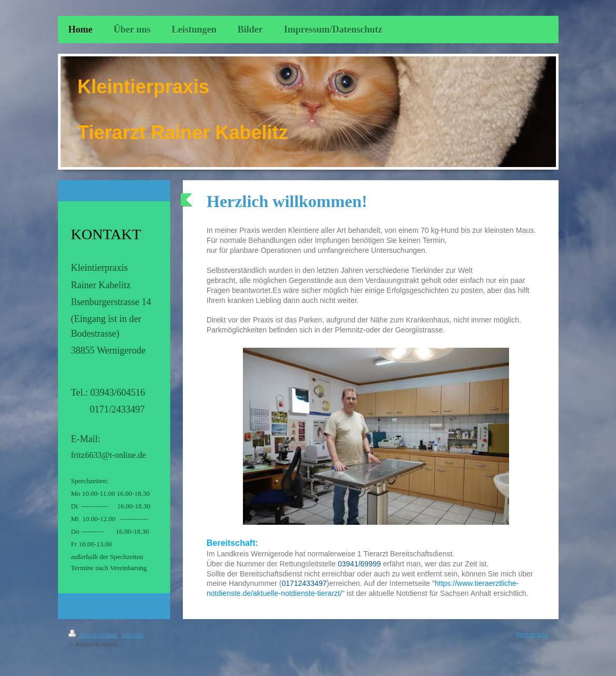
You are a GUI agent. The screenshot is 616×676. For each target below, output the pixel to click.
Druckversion (94, 635)
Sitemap (133, 635)
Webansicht (532, 634)
